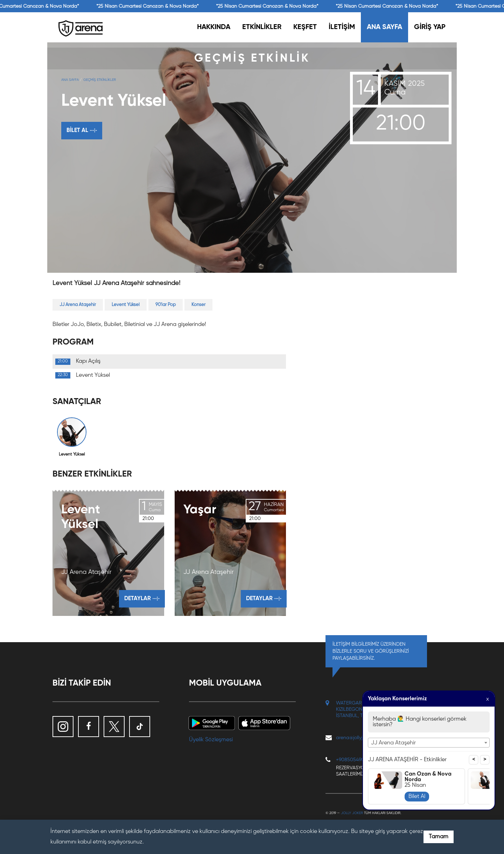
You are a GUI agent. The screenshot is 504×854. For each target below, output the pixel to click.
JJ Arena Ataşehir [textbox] (393, 743)
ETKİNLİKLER (262, 27)
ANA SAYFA (384, 27)
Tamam (439, 837)
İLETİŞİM (342, 27)
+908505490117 (353, 760)
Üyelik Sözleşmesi (211, 740)
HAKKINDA (214, 27)
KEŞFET (305, 27)
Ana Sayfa (70, 80)
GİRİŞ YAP (430, 27)
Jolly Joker (352, 813)
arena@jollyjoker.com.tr (361, 738)
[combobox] (429, 743)
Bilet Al (417, 797)
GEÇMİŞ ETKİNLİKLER (100, 80)
